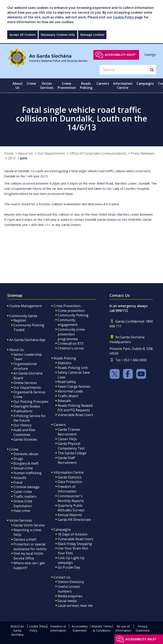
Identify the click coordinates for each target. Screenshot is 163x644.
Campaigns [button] (145, 83)
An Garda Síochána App (27, 340)
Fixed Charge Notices (74, 386)
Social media (67, 601)
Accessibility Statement (80, 628)
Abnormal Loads (70, 391)
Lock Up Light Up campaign (71, 560)
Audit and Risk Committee (24, 432)
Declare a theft (25, 539)
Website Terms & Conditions (102, 628)
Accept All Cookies (23, 35)
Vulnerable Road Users (75, 415)
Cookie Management (26, 306)
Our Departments (51, 153)
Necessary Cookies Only (58, 35)
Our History (23, 425)
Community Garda (23, 316)
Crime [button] (31, 83)
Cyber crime (23, 492)
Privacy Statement (143, 628)
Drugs (18, 459)
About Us (25, 153)
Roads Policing (65, 358)
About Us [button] (17, 86)
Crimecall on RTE (71, 343)
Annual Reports (70, 515)
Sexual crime (23, 468)
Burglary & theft (26, 463)
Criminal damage (26, 487)
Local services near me (75, 606)
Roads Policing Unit (73, 368)
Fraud (18, 482)
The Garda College (72, 453)
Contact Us (62, 577)
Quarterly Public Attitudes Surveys (71, 508)
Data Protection (70, 482)
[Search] (124, 70)
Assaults (20, 478)
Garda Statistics (70, 477)
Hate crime (22, 511)
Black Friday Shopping (75, 544)
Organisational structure (25, 366)
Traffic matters (25, 496)
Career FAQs (67, 439)
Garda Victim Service (29, 525)
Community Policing (73, 315)
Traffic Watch (68, 396)
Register (20, 320)
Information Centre (69, 472)
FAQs (43, 626)
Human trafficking (27, 473)
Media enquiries (70, 596)
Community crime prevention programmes (71, 334)
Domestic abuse (26, 454)
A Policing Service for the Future (30, 418)
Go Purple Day (69, 567)
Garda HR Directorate (74, 520)
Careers (60, 425)
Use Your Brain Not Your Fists (73, 551)
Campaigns (62, 530)
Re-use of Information (123, 628)
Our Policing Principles (31, 402)
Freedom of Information (67, 489)
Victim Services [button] (47, 86)
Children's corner (71, 348)
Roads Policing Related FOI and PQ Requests (75, 408)
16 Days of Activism (73, 534)
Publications (23, 411)
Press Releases (143, 153)
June (24, 158)
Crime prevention (71, 311)
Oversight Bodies (27, 406)
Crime (14, 449)
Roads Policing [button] (86, 86)
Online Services (25, 383)
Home (9, 153)
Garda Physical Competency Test (71, 446)
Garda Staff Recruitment (67, 460)
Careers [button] (103, 83)
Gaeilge (150, 55)
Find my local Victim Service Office (28, 556)
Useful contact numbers (69, 589)
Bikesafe (64, 401)
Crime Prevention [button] (67, 86)
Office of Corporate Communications (98, 153)
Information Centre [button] (123, 86)
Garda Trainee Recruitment (69, 432)
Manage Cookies (92, 35)
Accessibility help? (120, 55)
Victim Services (21, 520)
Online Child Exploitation (23, 504)
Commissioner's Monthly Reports (71, 498)
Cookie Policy (124, 17)
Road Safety (67, 382)
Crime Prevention (67, 306)
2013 (12, 158)
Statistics (65, 363)
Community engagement (68, 322)
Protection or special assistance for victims (30, 547)
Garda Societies (25, 439)
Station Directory (71, 582)
